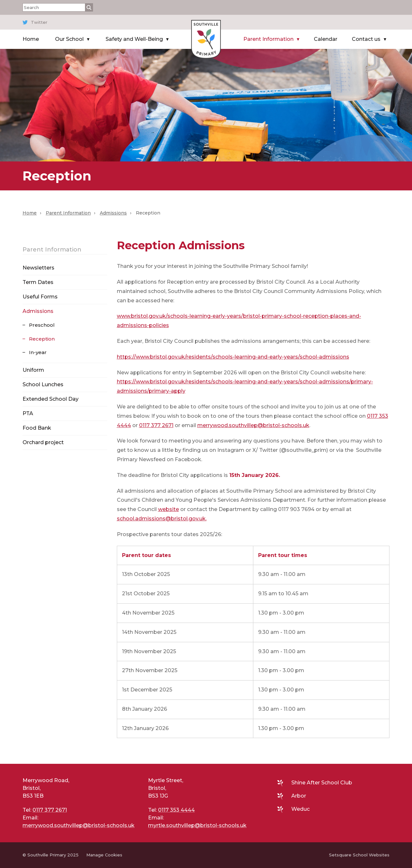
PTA (28, 413)
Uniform (33, 370)
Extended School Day (51, 399)
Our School (69, 39)
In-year (38, 352)
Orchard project (43, 442)
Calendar (326, 39)
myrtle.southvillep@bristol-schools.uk (197, 825)
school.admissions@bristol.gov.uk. (162, 519)
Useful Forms (40, 297)
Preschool (42, 325)
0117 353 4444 (176, 810)
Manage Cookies (104, 855)
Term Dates (38, 282)
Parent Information (268, 39)
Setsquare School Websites (359, 855)
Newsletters (38, 268)
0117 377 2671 (156, 425)
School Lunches (43, 384)
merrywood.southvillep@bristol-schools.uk (253, 425)
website (169, 509)
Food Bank (37, 428)
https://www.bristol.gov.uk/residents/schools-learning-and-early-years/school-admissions (233, 357)
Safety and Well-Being (134, 39)
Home (31, 39)
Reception (42, 339)
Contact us (366, 39)
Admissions (113, 213)
